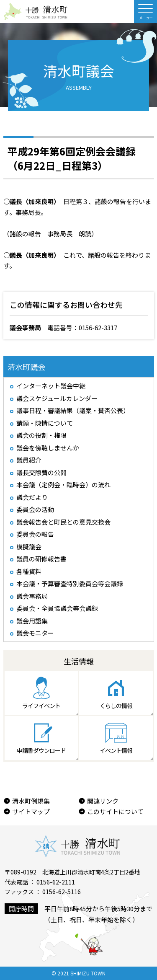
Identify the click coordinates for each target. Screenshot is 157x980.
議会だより (32, 497)
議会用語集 (32, 621)
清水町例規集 (31, 801)
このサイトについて (115, 811)
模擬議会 (29, 547)
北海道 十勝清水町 (36, 12)
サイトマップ (31, 811)
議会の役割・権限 (41, 435)
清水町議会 (26, 367)
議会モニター (35, 633)
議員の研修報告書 (41, 559)
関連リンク (103, 801)
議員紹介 (29, 460)
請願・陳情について (45, 423)
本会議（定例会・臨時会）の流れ (63, 485)
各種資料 (29, 571)
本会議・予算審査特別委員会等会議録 (70, 583)
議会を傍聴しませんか (48, 448)
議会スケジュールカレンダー (57, 398)
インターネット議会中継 (51, 386)
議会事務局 (32, 596)
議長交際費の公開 (41, 472)
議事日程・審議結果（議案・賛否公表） (73, 410)
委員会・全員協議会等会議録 (57, 608)
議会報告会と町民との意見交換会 (63, 522)
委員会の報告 (35, 534)
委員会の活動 (35, 509)
